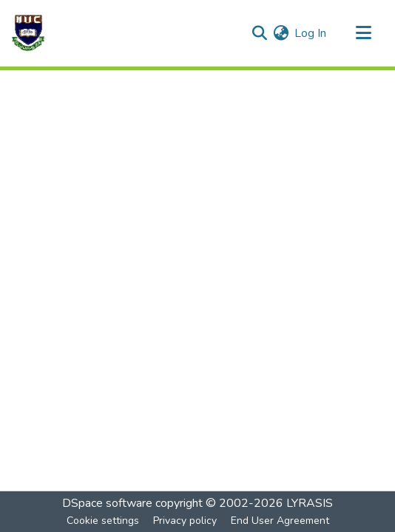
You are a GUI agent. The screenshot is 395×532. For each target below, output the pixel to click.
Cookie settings (103, 521)
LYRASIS (310, 503)
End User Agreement (280, 521)
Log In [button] (311, 33)
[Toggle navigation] (363, 33)
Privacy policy (185, 521)
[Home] (28, 33)
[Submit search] (259, 33)
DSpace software (107, 503)
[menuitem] (281, 33)
